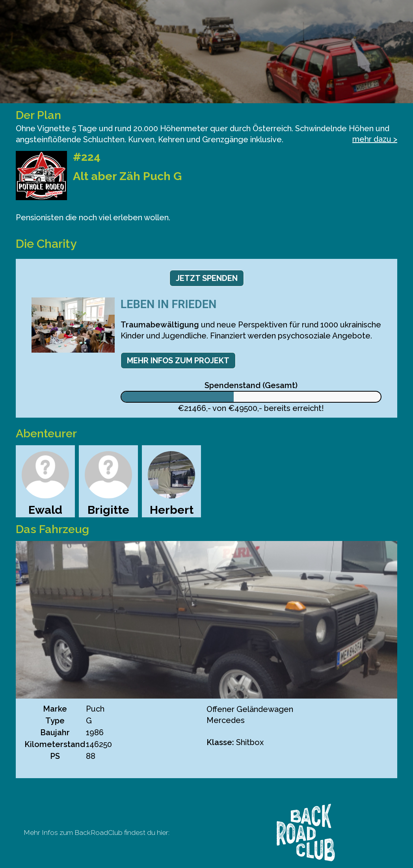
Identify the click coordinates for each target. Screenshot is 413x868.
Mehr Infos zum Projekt (178, 361)
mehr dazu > (375, 139)
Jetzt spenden (207, 278)
